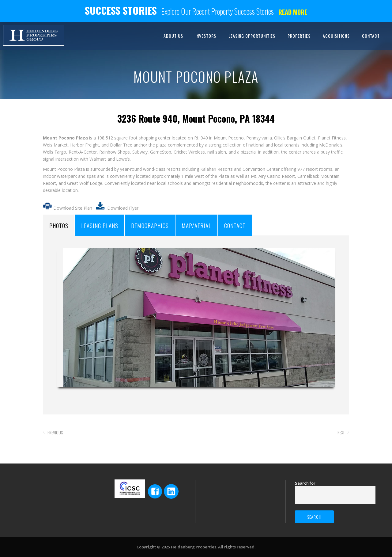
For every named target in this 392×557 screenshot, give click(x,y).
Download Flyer (123, 208)
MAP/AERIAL (196, 225)
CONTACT (371, 36)
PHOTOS (59, 225)
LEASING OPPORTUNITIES (252, 36)
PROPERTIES (299, 36)
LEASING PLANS (100, 225)
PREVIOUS (55, 432)
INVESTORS (206, 36)
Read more (293, 12)
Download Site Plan (68, 208)
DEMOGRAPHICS (150, 225)
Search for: (306, 483)
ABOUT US (173, 36)
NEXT (341, 432)
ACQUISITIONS (336, 36)
